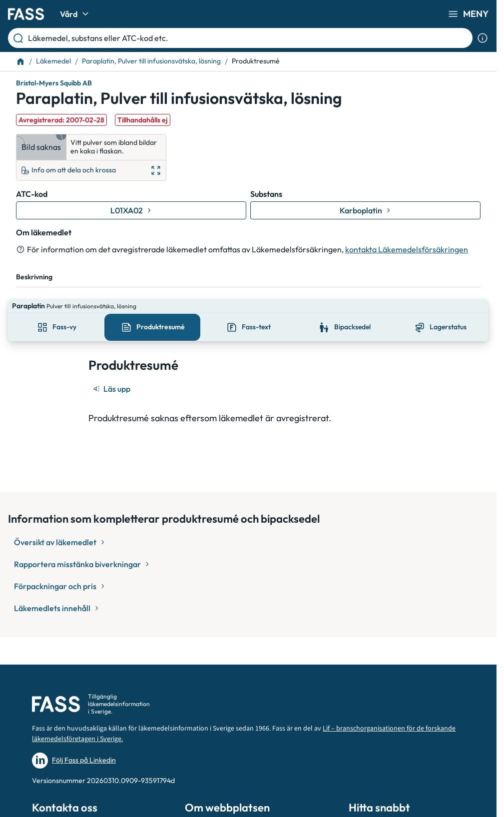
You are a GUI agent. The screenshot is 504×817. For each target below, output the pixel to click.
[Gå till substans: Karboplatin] (365, 210)
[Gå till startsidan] (26, 14)
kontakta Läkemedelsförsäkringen (407, 249)
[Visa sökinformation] (483, 38)
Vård (76, 14)
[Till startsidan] (20, 61)
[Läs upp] (112, 375)
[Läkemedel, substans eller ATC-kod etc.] (248, 38)
